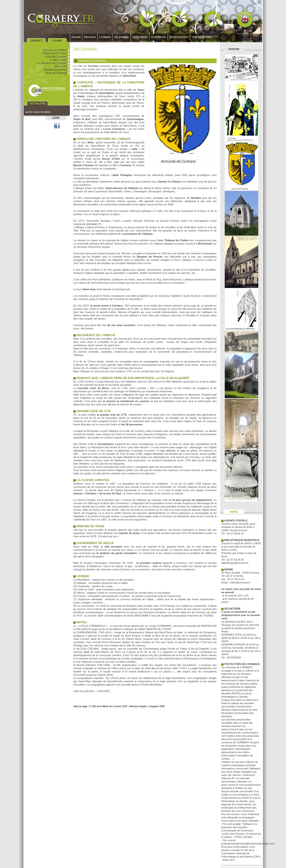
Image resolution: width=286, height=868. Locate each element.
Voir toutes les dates (38, 112)
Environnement (179, 37)
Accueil (76, 37)
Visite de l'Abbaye (58, 73)
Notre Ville (62, 66)
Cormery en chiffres (56, 50)
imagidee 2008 (157, 706)
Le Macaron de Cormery (53, 63)
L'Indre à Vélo (60, 60)
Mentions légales (138, 706)
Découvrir (90, 37)
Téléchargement (202, 37)
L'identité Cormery (57, 57)
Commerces (159, 37)
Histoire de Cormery (56, 53)
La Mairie (105, 37)
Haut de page (80, 706)
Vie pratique (121, 37)
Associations (140, 37)
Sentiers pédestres (57, 70)
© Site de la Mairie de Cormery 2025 (108, 706)
